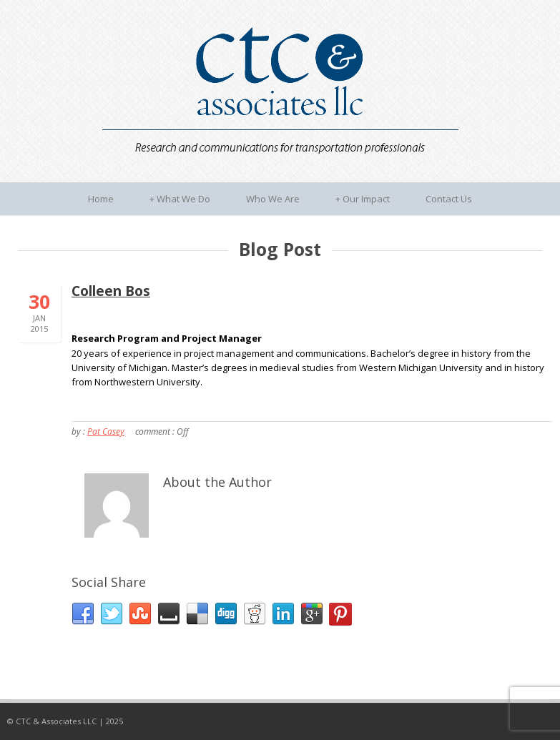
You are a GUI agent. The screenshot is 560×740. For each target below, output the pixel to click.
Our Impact (363, 199)
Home (101, 199)
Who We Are (273, 199)
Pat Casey (106, 431)
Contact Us (449, 199)
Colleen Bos (111, 291)
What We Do (180, 199)
